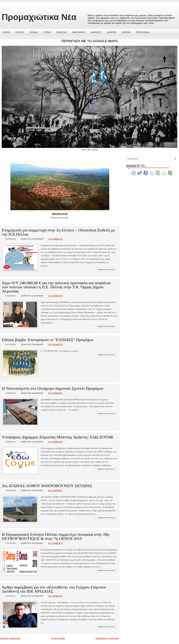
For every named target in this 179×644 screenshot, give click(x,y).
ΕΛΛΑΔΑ (34, 32)
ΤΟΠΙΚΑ (47, 32)
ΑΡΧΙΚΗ (6, 32)
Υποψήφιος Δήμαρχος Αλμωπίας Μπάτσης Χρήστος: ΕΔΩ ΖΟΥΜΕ (58, 437)
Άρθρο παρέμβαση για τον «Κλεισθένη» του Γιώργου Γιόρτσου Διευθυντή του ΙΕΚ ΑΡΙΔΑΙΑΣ (54, 589)
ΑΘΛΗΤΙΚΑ (62, 32)
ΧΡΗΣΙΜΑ (126, 32)
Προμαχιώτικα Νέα (39, 17)
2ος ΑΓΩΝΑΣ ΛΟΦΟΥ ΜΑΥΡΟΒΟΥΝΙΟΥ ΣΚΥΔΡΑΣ (47, 486)
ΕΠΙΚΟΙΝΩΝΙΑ (143, 32)
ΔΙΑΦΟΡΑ (112, 32)
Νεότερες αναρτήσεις (10, 638)
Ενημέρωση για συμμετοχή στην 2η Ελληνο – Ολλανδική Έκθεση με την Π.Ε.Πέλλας (58, 232)
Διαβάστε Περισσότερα (106, 269)
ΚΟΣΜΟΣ (20, 32)
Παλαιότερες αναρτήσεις (107, 638)
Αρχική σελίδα (58, 638)
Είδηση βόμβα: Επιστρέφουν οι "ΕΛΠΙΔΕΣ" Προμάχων (48, 340)
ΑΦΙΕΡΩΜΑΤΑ (79, 32)
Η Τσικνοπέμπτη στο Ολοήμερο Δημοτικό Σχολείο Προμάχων (53, 388)
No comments (56, 239)
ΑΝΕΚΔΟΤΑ (96, 32)
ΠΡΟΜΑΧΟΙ (60, 214)
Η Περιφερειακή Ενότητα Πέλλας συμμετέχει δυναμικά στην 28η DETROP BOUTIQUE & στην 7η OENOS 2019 (56, 536)
